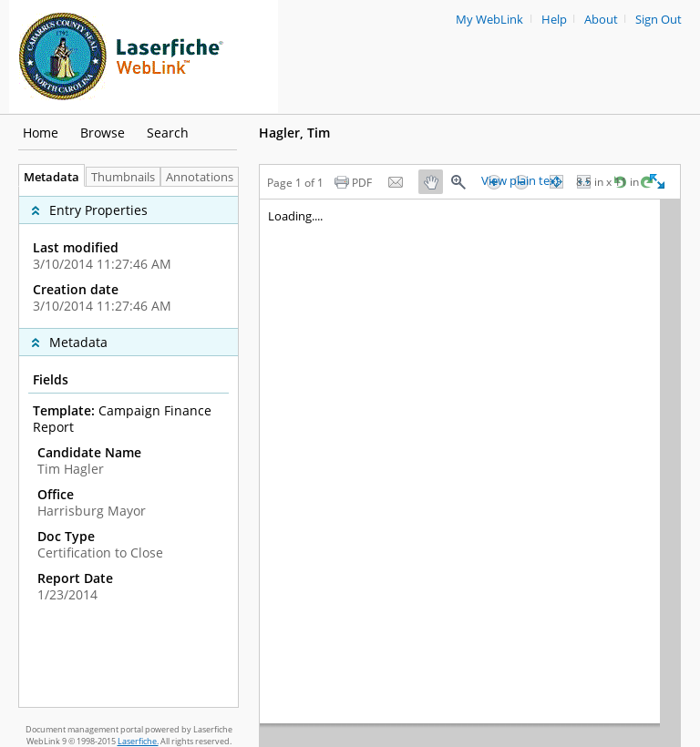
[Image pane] (470, 473)
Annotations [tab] (204, 177)
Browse (103, 133)
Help (554, 20)
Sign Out (659, 20)
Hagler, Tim (294, 133)
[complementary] (129, 257)
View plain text (521, 181)
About (601, 20)
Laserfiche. (138, 741)
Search (168, 133)
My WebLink (489, 20)
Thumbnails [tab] (123, 177)
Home (41, 133)
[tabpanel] (129, 447)
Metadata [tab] (47, 177)
